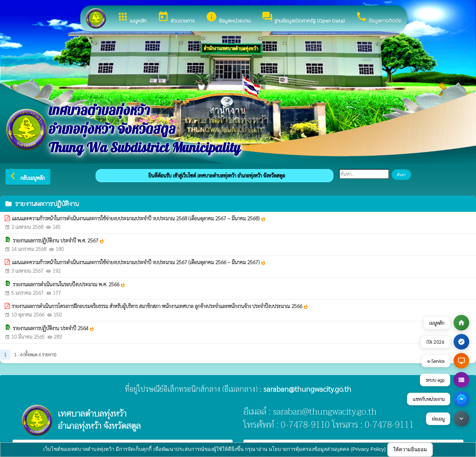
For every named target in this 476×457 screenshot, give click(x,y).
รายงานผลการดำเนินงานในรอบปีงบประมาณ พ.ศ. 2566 (69, 284)
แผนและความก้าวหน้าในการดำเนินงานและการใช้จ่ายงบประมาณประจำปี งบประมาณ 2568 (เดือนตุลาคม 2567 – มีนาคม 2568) (139, 218)
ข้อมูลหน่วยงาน (228, 18)
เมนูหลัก (132, 18)
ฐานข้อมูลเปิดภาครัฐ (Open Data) (303, 18)
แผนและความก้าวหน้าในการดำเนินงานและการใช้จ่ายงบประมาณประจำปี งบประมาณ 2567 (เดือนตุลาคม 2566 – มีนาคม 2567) (139, 262)
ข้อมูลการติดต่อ (379, 18)
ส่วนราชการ (176, 18)
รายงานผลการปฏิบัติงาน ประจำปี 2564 (54, 328)
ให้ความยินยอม (410, 449)
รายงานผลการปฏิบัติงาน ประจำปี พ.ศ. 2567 (59, 240)
